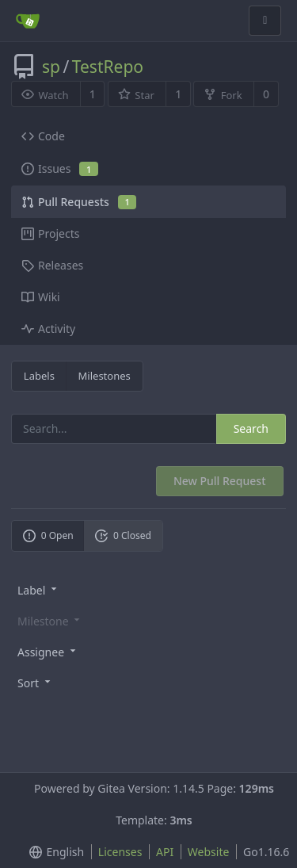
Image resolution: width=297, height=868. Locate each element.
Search (251, 428)
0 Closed (123, 535)
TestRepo (108, 67)
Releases (52, 265)
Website (209, 852)
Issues (60, 168)
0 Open (48, 535)
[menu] (148, 589)
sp (51, 67)
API (165, 852)
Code (43, 136)
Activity (48, 329)
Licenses (120, 852)
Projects (50, 233)
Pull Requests (79, 202)
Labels (39, 376)
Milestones (105, 376)
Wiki (41, 297)
